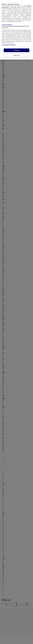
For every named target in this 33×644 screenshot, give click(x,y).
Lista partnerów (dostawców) (9, 44)
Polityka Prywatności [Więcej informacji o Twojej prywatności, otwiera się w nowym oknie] (7, 24)
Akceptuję (16, 49)
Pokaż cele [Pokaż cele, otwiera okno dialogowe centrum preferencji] (17, 54)
